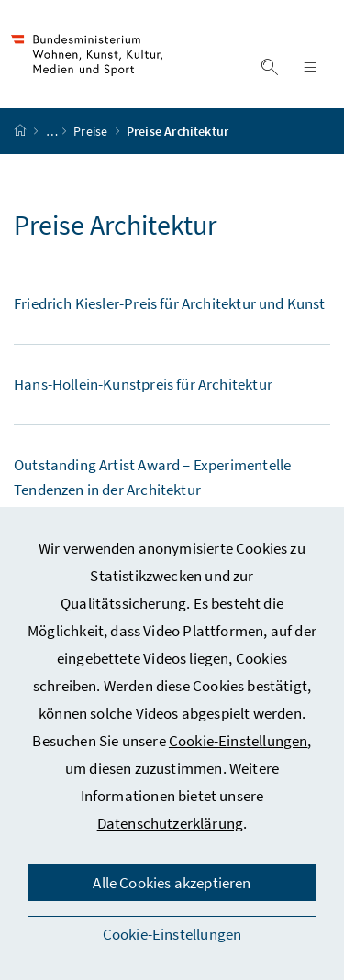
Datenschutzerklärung (171, 823)
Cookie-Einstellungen (239, 741)
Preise (92, 131)
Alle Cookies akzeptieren (172, 883)
